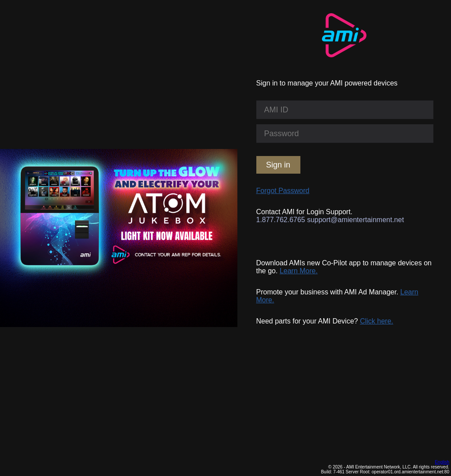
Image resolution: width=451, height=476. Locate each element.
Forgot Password (283, 191)
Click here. (377, 321)
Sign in (278, 165)
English (442, 462)
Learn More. (299, 271)
